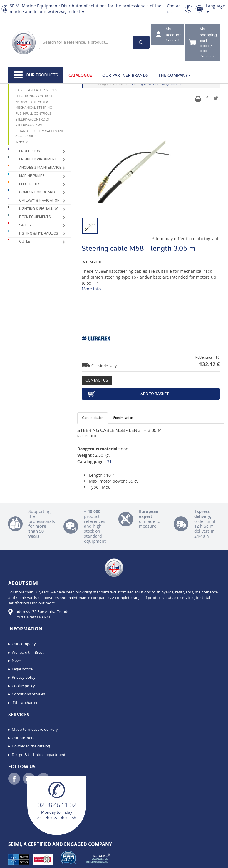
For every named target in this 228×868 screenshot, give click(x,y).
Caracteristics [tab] (93, 418)
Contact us (97, 380)
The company (175, 75)
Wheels (22, 142)
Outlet (26, 242)
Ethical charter (25, 703)
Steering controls (32, 119)
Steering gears (28, 125)
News (17, 660)
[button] (18, 862)
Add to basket (128, 394)
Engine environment (38, 159)
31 (109, 462)
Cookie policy (23, 686)
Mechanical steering (34, 108)
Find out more (42, 603)
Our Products (36, 75)
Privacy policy (24, 677)
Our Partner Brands (125, 75)
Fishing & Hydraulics (38, 234)
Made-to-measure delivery (35, 729)
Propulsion (30, 151)
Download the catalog (31, 746)
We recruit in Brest (28, 652)
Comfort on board (37, 192)
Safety (25, 225)
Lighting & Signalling (39, 209)
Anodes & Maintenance (40, 168)
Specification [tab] (123, 418)
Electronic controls (34, 96)
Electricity (30, 184)
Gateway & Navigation (39, 201)
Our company (24, 644)
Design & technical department (39, 755)
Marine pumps (32, 176)
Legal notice (22, 669)
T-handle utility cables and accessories (40, 133)
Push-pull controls (33, 113)
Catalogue (80, 75)
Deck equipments (35, 217)
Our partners (23, 738)
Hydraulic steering (32, 102)
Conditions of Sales (28, 694)
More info (91, 289)
